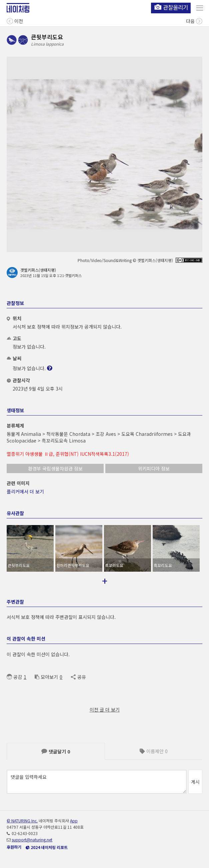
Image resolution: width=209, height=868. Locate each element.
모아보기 (46, 677)
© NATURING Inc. (22, 821)
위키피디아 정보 (154, 468)
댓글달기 (56, 751)
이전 (15, 20)
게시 (195, 782)
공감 (14, 677)
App (74, 821)
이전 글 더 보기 (105, 710)
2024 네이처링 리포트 (47, 847)
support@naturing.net (32, 840)
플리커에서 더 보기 (25, 491)
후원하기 (14, 847)
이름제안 (154, 751)
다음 (194, 20)
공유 (78, 677)
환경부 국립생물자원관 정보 (55, 468)
